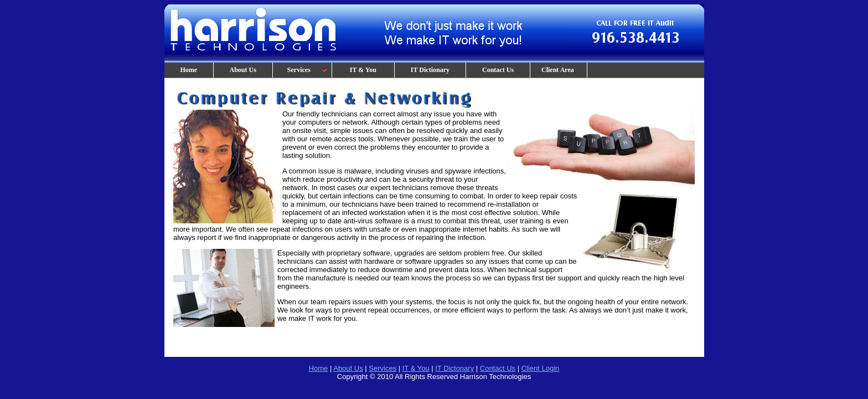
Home (189, 70)
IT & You (363, 70)
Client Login (541, 368)
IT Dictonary (454, 368)
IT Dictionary (430, 70)
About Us (243, 70)
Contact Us (498, 70)
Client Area (559, 70)
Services (302, 70)
